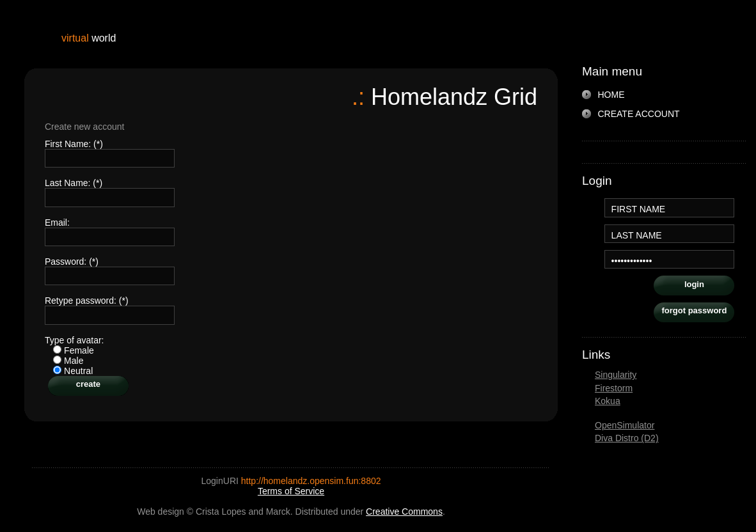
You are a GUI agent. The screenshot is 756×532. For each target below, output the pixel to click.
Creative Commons (404, 512)
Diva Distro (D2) (627, 438)
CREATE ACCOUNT (639, 114)
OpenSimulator (625, 425)
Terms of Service (291, 491)
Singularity (616, 375)
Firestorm (614, 388)
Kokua (608, 401)
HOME (611, 95)
